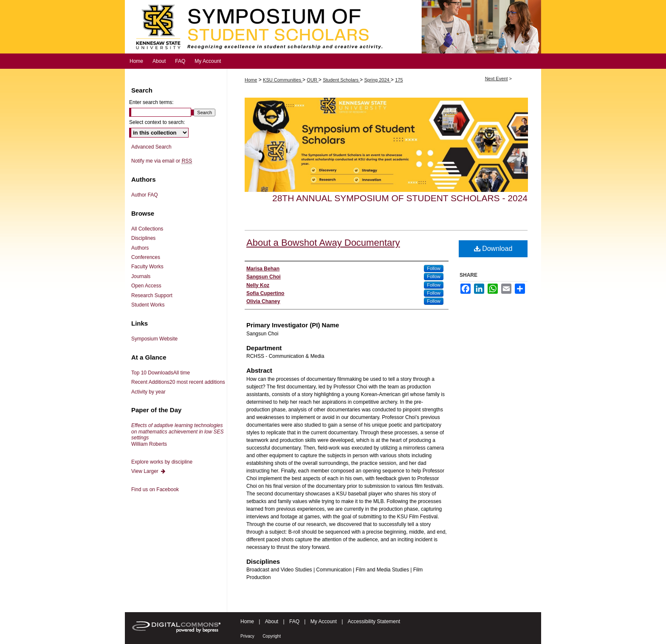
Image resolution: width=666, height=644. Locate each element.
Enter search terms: (151, 102)
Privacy (247, 636)
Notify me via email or (162, 161)
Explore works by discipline (162, 462)
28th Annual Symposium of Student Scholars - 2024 (400, 198)
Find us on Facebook (155, 489)
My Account (324, 622)
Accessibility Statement (374, 622)
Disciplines (143, 238)
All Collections (147, 229)
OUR (313, 80)
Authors (140, 248)
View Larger (149, 471)
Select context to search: (157, 122)
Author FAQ (145, 195)
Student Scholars (341, 80)
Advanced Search (151, 147)
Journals (141, 276)
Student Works (148, 305)
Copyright (272, 636)
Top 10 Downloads (161, 373)
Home (251, 80)
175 (399, 80)
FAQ (294, 622)
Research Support (152, 295)
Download (493, 249)
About (272, 622)
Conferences (146, 257)
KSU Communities (283, 80)
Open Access (146, 286)
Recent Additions (178, 382)
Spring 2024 (377, 80)
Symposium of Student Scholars (333, 27)
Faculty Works (147, 267)
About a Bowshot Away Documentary (323, 243)
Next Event (497, 79)
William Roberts (177, 434)
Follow (434, 268)
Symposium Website (154, 339)
